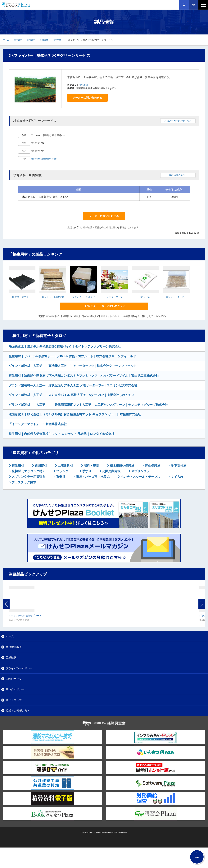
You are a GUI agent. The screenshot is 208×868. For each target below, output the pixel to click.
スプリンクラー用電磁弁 (28, 477)
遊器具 (60, 477)
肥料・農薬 (91, 466)
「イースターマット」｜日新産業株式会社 (38, 424)
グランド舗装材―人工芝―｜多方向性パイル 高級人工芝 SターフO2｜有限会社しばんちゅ (72, 395)
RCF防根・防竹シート (22, 297)
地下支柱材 (178, 466)
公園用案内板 (111, 471)
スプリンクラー (142, 471)
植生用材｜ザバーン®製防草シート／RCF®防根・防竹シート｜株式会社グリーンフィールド (72, 356)
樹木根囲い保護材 (122, 466)
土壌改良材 (65, 466)
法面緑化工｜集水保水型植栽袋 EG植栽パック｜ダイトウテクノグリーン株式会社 (65, 346)
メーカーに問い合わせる (87, 98)
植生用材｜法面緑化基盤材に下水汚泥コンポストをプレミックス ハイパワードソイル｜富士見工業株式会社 (84, 376)
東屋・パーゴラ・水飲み (93, 477)
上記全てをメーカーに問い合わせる (104, 306)
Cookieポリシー (15, 679)
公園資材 (31, 40)
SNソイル (145, 297)
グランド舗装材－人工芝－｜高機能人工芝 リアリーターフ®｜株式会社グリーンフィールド (73, 366)
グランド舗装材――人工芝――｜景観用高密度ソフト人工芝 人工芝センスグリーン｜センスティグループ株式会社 (88, 405)
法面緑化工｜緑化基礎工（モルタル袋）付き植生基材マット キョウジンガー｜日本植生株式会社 (75, 414)
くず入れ (177, 477)
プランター (63, 471)
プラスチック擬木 (24, 482)
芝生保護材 (152, 466)
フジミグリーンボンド (84, 297)
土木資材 (18, 40)
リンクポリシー (15, 689)
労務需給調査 (14, 647)
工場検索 (11, 658)
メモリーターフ (115, 297)
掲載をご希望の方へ (18, 711)
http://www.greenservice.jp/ (44, 159)
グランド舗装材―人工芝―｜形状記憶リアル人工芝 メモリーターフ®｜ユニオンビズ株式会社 (73, 385)
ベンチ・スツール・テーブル (140, 477)
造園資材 (44, 40)
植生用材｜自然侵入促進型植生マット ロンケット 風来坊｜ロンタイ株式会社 (61, 434)
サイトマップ (14, 700)
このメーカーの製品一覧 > (178, 121)
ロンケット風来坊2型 (53, 297)
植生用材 (57, 40)
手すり (86, 471)
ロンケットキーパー (176, 297)
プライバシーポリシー (19, 668)
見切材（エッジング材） (28, 471)
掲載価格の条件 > (178, 175)
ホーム (6, 40)
